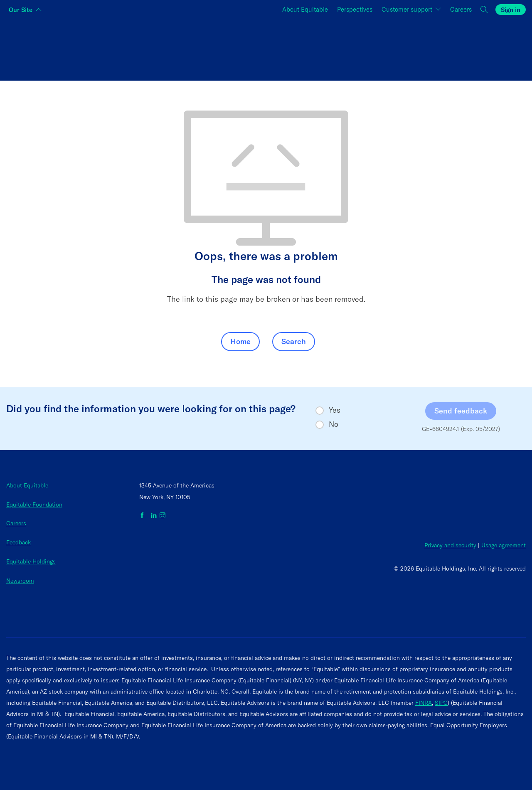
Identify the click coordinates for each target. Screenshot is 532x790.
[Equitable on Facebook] (144, 516)
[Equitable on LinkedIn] (154, 516)
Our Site (21, 10)
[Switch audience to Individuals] (93, 48)
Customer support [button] (408, 9)
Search (294, 341)
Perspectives (355, 9)
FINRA (424, 703)
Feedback (18, 542)
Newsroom (20, 581)
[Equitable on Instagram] (163, 516)
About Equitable (305, 9)
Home (240, 341)
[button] (485, 10)
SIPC (441, 703)
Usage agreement (504, 545)
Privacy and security (450, 545)
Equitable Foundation (34, 505)
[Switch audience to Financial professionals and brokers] (266, 48)
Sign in (511, 10)
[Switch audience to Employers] (439, 48)
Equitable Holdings (31, 561)
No (334, 424)
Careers (461, 9)
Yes (335, 410)
